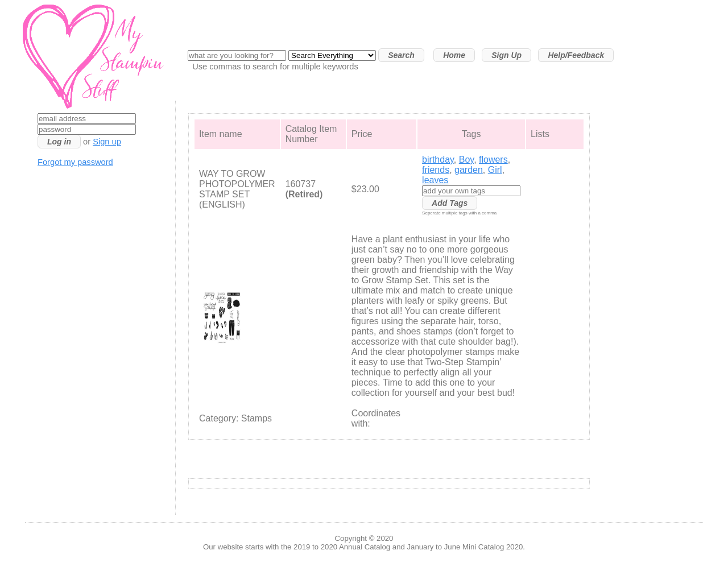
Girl (495, 170)
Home (454, 55)
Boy (466, 160)
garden (469, 170)
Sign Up (506, 55)
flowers (493, 160)
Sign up (107, 142)
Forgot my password (75, 162)
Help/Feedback (576, 55)
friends (436, 170)
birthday (438, 160)
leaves (435, 180)
